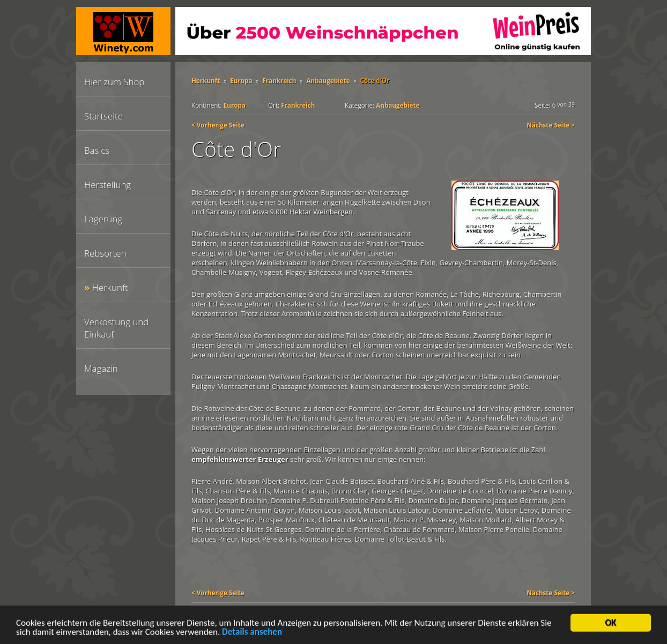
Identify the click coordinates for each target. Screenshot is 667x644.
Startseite (103, 116)
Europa (241, 80)
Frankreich (279, 80)
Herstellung (108, 185)
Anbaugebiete (328, 80)
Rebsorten (105, 253)
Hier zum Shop (114, 82)
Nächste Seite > (551, 125)
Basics (97, 150)
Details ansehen (252, 634)
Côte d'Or (375, 80)
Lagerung (103, 219)
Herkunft (110, 287)
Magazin (101, 368)
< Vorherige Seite (218, 125)
